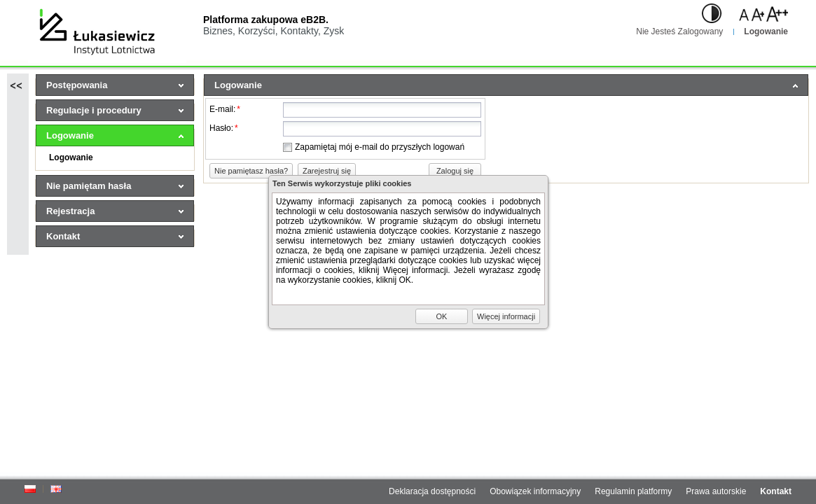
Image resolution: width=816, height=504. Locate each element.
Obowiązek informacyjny (535, 491)
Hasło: (224, 128)
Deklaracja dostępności (432, 491)
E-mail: (225, 109)
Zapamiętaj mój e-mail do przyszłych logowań (380, 147)
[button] (251, 171)
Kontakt (776, 491)
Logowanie (766, 31)
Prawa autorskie (716, 491)
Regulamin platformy (633, 491)
